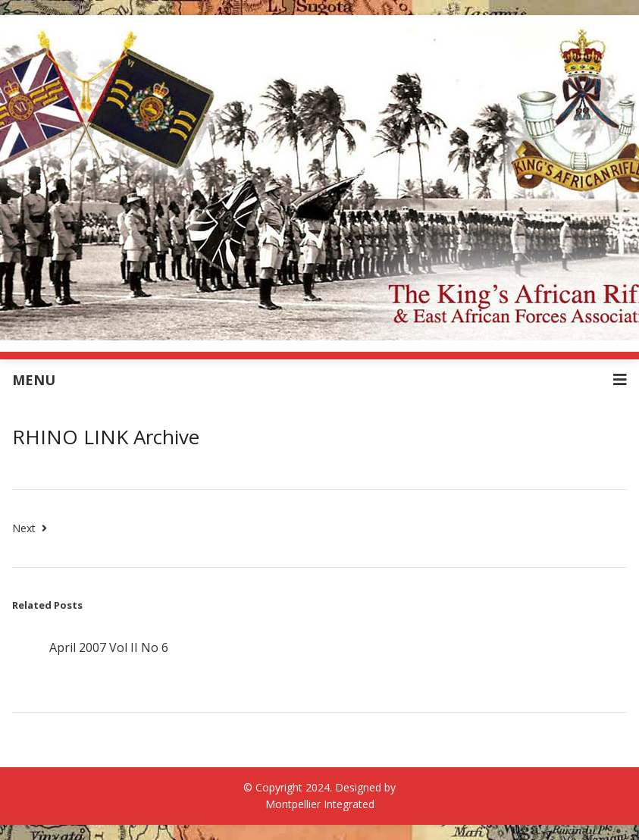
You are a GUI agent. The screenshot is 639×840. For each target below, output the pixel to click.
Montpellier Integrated (320, 804)
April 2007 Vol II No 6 (109, 647)
